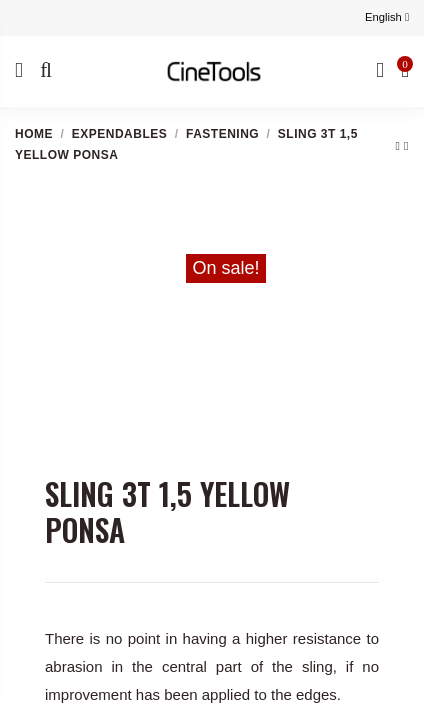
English (387, 17)
